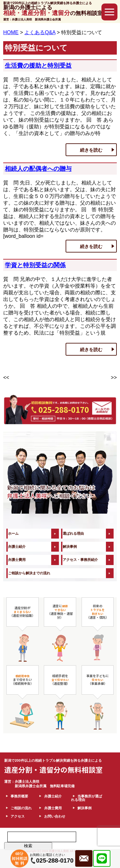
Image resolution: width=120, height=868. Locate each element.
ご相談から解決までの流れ (29, 573)
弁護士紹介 (17, 547)
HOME (11, 32)
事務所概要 (19, 796)
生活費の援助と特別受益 (38, 66)
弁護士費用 (17, 560)
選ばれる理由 (73, 533)
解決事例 (70, 547)
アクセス (18, 816)
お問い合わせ (55, 816)
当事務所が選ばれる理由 (87, 798)
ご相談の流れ (21, 808)
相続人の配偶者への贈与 (38, 169)
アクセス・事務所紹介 (80, 560)
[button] (109, 12)
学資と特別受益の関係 (35, 265)
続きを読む (91, 150)
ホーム (13, 533)
